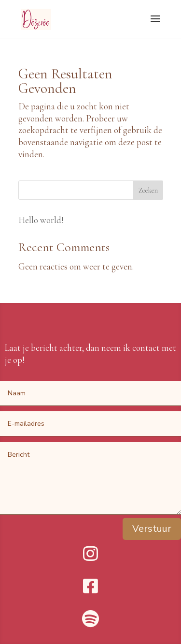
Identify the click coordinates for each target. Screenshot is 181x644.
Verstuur (152, 529)
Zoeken (148, 190)
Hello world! (41, 220)
